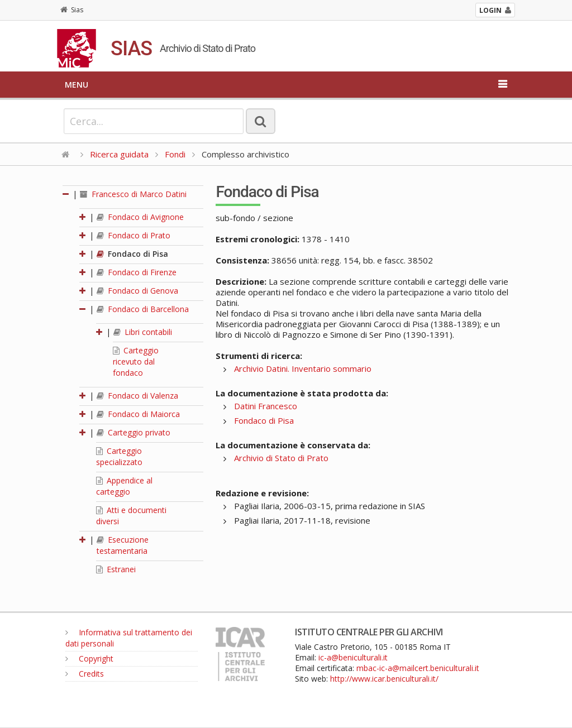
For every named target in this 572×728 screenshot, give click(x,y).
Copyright (89, 658)
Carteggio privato (134, 432)
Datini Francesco (266, 406)
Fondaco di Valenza (137, 396)
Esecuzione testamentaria (123, 545)
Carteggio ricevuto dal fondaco (136, 361)
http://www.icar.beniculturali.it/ (384, 679)
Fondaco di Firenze (137, 272)
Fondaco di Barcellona (143, 309)
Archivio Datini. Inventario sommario (303, 368)
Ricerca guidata (119, 154)
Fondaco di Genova (137, 291)
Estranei (116, 569)
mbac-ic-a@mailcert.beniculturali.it (418, 668)
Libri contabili (143, 332)
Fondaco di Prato (134, 235)
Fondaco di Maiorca (138, 414)
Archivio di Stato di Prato (281, 458)
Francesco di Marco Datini (133, 194)
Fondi (175, 154)
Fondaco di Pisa (132, 254)
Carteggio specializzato (119, 456)
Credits (85, 674)
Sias (72, 10)
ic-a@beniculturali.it (353, 657)
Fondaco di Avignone (140, 217)
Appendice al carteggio (124, 486)
